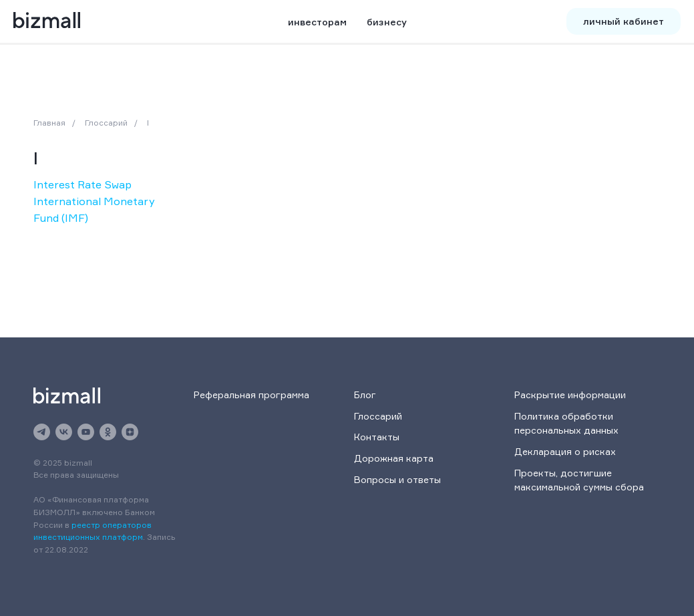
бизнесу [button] (387, 22)
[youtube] (86, 432)
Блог (365, 395)
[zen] (130, 432)
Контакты (377, 437)
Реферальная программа (251, 395)
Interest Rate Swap (82, 184)
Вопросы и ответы (397, 479)
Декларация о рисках (565, 451)
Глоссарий (106, 123)
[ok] (108, 432)
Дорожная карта (394, 458)
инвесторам (317, 22)
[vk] (64, 432)
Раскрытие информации (570, 395)
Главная (49, 123)
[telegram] (42, 432)
